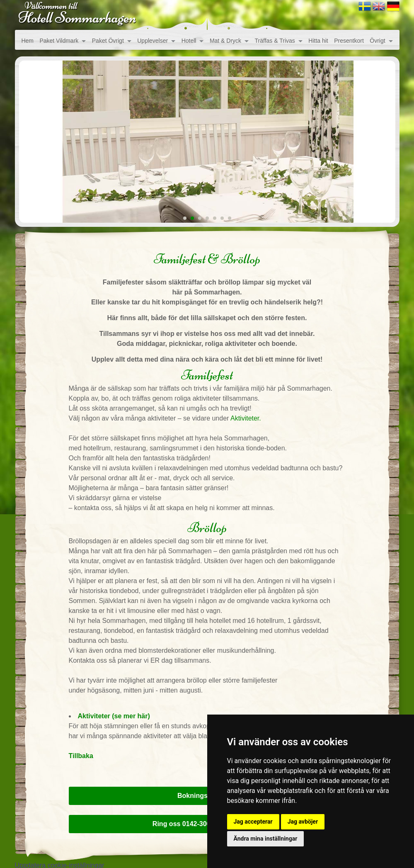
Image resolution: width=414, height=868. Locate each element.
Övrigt (377, 41)
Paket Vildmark (59, 41)
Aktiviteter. (245, 418)
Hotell (189, 41)
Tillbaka (81, 756)
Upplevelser (153, 41)
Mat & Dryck (225, 41)
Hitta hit (318, 41)
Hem (27, 41)
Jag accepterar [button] (253, 822)
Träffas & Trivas (275, 41)
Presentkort (349, 41)
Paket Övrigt (108, 41)
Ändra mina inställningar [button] (266, 839)
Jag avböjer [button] (303, 822)
